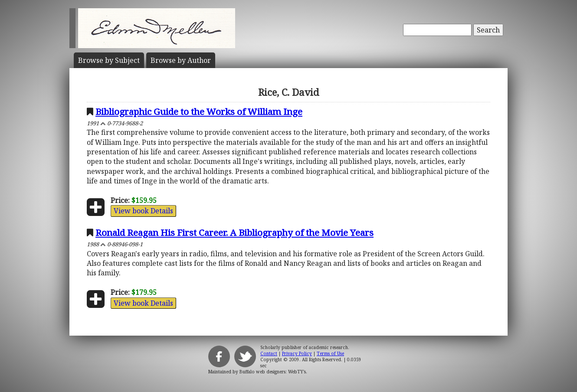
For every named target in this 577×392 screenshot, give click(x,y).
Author (181, 60)
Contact (269, 353)
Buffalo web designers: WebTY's (273, 372)
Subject (109, 60)
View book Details (143, 211)
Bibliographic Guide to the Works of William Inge (199, 111)
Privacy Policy (297, 353)
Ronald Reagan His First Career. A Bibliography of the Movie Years (234, 232)
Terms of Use (330, 353)
